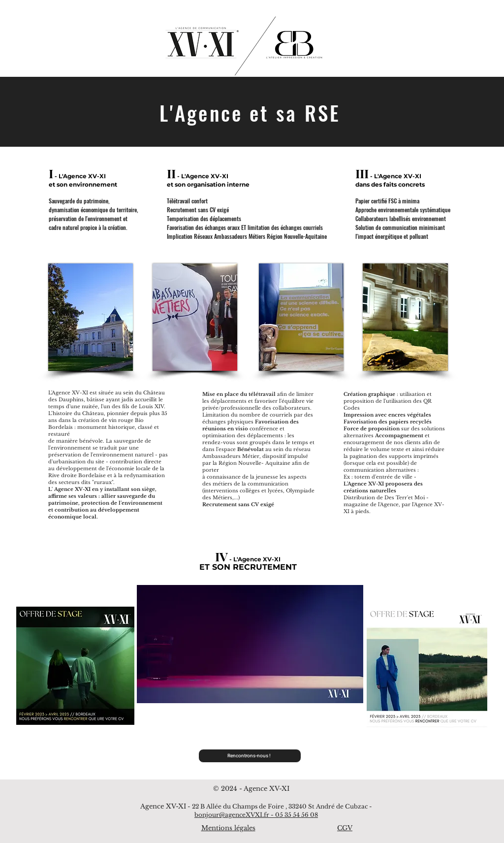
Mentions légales (228, 828)
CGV (345, 828)
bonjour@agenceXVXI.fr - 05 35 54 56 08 (256, 815)
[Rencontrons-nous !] (250, 756)
